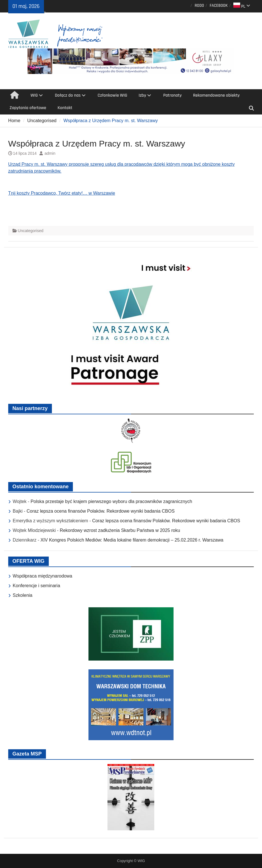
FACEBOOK (218, 6)
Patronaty (172, 95)
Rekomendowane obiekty (216, 95)
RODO (199, 6)
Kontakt (65, 108)
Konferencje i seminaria (36, 586)
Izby (142, 95)
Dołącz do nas (68, 95)
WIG (34, 95)
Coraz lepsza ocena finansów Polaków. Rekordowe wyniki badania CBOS (101, 511)
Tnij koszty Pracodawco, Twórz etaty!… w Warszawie (62, 193)
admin (50, 153)
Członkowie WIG (112, 95)
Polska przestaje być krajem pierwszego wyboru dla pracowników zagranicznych (111, 501)
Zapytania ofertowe (28, 108)
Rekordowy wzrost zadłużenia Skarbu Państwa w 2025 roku (120, 530)
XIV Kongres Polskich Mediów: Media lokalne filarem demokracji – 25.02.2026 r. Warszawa (132, 540)
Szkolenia (23, 595)
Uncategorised (31, 231)
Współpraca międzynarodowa (43, 576)
